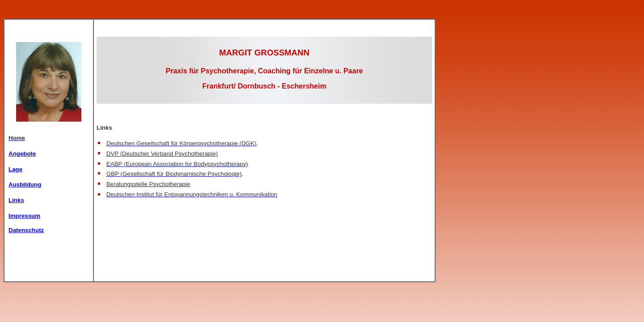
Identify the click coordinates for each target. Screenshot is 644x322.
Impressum (24, 216)
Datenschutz (26, 230)
